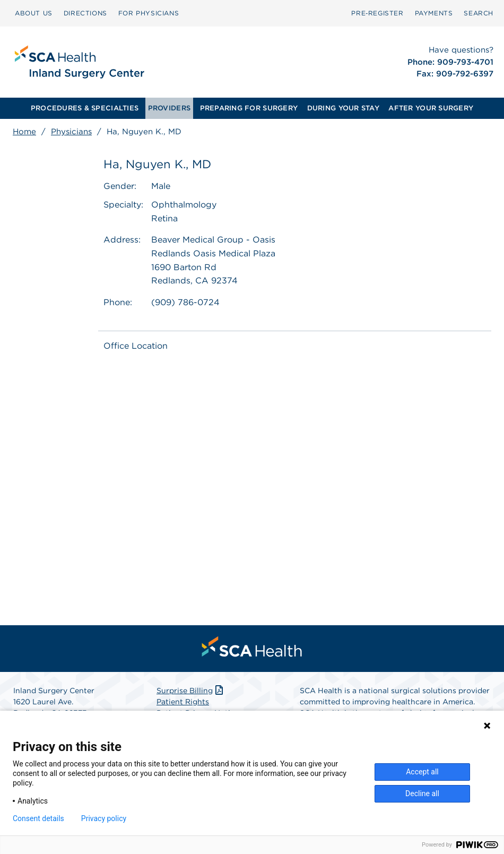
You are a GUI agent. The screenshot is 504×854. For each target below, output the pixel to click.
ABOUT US (34, 13)
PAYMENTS (434, 13)
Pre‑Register (377, 13)
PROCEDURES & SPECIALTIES (85, 108)
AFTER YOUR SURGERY (431, 108)
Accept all (422, 772)
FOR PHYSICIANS (149, 13)
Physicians (71, 132)
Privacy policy (104, 818)
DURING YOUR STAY (343, 108)
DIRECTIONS (85, 13)
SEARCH (479, 13)
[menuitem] (34, 13)
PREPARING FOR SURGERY (249, 108)
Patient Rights (183, 702)
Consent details (38, 818)
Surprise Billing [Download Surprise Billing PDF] (191, 691)
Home (24, 132)
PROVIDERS (169, 108)
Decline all (422, 793)
